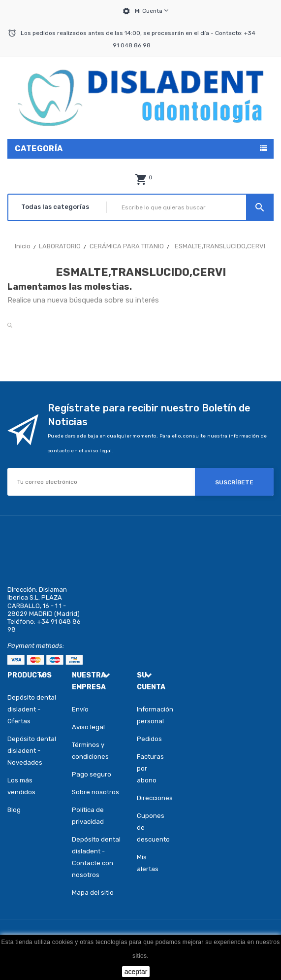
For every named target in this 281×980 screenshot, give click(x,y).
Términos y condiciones (90, 751)
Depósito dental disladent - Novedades (32, 751)
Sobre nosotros (95, 792)
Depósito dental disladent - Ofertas (32, 709)
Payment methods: (36, 646)
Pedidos (149, 739)
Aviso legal (88, 727)
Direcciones (151, 798)
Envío (80, 709)
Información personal (151, 715)
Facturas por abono (150, 768)
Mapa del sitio (93, 893)
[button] (141, 179)
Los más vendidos (21, 786)
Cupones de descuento (151, 828)
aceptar (136, 972)
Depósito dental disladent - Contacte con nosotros (96, 857)
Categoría (39, 149)
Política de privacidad (88, 816)
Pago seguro (92, 774)
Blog (14, 810)
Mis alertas (148, 863)
